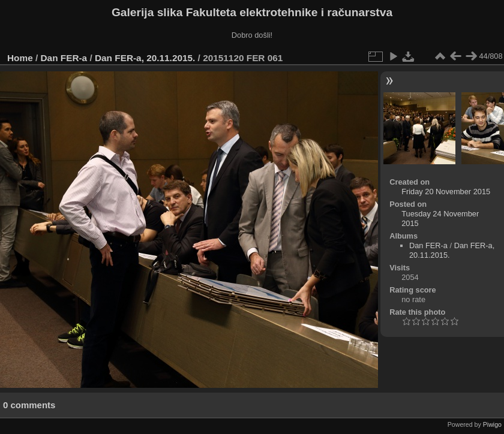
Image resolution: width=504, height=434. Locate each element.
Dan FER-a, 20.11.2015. (145, 58)
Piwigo (492, 424)
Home (20, 58)
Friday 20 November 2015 (446, 192)
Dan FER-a (64, 58)
